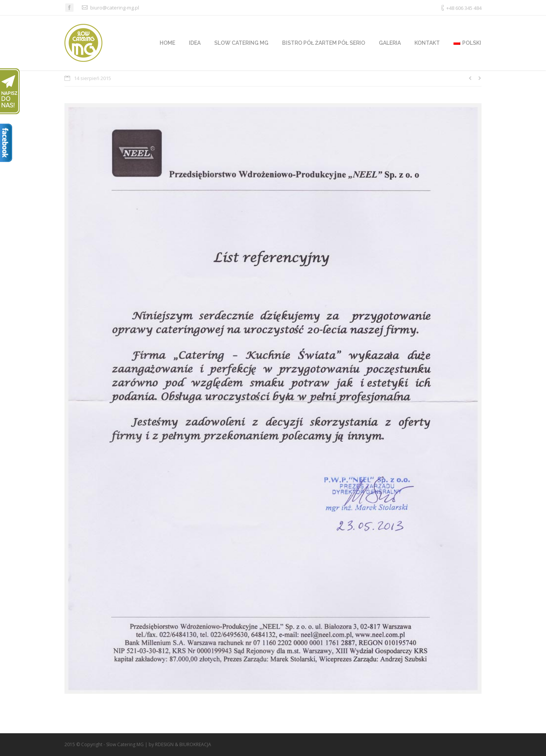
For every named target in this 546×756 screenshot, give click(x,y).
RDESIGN (164, 744)
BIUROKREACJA (195, 744)
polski (467, 43)
